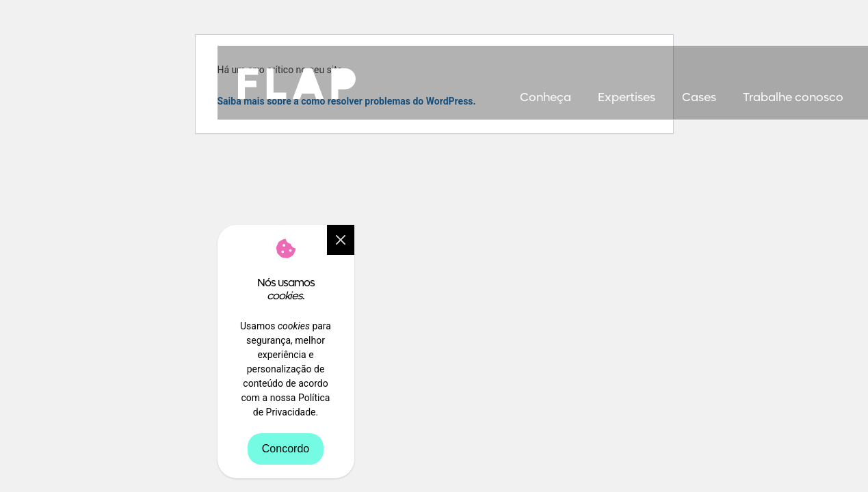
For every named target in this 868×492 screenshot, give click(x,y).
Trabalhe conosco (793, 98)
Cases (699, 98)
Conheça (545, 98)
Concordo (286, 449)
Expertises (627, 98)
